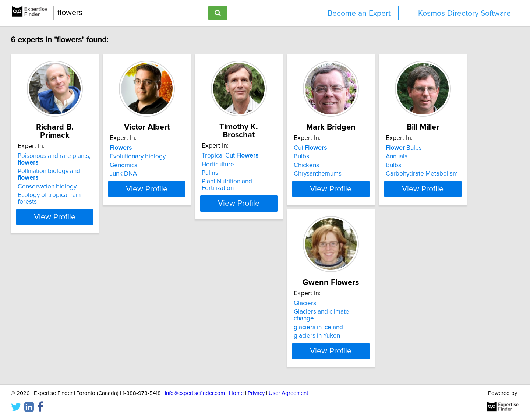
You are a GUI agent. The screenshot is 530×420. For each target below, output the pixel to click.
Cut (399, 148)
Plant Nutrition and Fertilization (314, 173)
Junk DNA (175, 174)
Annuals (62, 318)
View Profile (98, 195)
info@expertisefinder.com (195, 400)
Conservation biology (81, 172)
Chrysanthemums (406, 174)
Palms (280, 165)
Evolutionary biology (190, 156)
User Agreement (288, 400)
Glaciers (173, 310)
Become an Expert (359, 13)
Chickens (395, 165)
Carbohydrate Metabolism (87, 336)
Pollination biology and (93, 163)
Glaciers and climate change (200, 318)
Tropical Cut (300, 148)
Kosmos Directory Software (464, 13)
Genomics (175, 165)
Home (236, 400)
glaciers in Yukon (185, 336)
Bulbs (390, 156)
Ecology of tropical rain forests (93, 180)
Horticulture (288, 156)
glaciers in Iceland (186, 327)
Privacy (256, 400)
